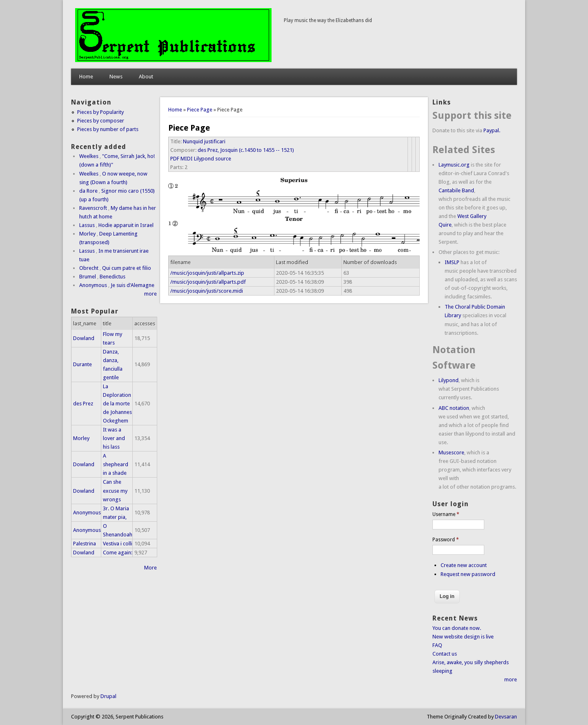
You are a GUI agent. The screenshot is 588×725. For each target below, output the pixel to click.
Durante (82, 364)
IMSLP (452, 262)
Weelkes (89, 156)
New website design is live (463, 637)
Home (86, 77)
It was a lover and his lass (114, 438)
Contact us (445, 654)
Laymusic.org (454, 165)
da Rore (88, 191)
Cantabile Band (456, 190)
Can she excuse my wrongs (115, 490)
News (116, 77)
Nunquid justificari (204, 141)
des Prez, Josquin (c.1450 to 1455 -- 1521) (246, 150)
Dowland (84, 338)
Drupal (108, 696)
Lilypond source (213, 159)
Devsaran (506, 717)
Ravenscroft (93, 208)
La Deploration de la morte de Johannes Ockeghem (117, 404)
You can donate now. (457, 628)
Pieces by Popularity (100, 112)
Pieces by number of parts (108, 129)
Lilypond (449, 380)
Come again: (118, 553)
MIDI (187, 159)
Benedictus (112, 277)
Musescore (451, 453)
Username (446, 514)
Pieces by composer (101, 121)
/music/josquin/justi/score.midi (207, 291)
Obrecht (89, 268)
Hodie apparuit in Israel (126, 225)
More (150, 568)
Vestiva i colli (118, 544)
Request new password (468, 574)
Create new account (464, 565)
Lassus (87, 225)
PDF (175, 159)
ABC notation (454, 408)
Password (446, 540)
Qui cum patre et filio (127, 268)
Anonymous (93, 285)
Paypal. (492, 130)
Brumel (88, 277)
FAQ (437, 645)
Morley (87, 234)
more (150, 294)
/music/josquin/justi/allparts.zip (207, 273)
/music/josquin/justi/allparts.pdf (208, 282)
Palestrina (85, 544)
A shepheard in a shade (116, 464)
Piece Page (200, 110)
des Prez (83, 404)
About (146, 77)
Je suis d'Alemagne (133, 285)
